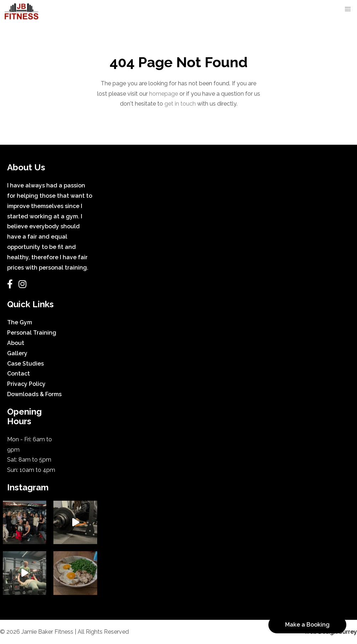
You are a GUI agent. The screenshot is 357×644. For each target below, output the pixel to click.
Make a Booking (307, 625)
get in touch (180, 104)
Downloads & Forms (34, 394)
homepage (164, 94)
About (16, 343)
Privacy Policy (26, 384)
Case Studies (25, 364)
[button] (348, 9)
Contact (19, 374)
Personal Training (32, 333)
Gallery (17, 353)
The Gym (20, 322)
